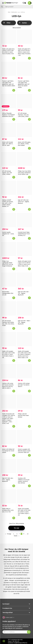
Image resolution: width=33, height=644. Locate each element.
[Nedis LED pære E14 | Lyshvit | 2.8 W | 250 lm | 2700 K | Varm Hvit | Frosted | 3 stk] (9, 37)
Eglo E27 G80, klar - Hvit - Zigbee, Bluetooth (8, 480)
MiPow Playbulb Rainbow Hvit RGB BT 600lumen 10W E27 (8, 115)
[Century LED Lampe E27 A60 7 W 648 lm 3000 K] (24, 371)
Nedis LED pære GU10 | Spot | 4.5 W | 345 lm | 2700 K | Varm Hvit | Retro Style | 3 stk (24, 264)
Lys (19, 12)
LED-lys (23, 12)
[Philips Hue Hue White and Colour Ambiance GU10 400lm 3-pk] (24, 159)
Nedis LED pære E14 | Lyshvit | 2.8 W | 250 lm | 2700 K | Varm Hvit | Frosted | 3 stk (8, 51)
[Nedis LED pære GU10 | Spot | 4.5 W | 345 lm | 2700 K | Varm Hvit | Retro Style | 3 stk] (24, 249)
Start (9, 12)
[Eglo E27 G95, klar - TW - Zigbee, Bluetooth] (24, 280)
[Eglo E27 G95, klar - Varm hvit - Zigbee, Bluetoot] (24, 188)
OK (29, 632)
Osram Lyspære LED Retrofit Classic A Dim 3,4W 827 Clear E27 (24, 451)
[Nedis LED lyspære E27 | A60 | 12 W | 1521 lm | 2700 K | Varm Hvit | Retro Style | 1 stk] (24, 497)
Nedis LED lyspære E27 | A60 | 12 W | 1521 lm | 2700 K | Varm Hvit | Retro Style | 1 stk (24, 512)
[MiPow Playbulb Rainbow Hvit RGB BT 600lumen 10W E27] (9, 101)
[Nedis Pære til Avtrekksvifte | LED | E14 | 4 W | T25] (9, 497)
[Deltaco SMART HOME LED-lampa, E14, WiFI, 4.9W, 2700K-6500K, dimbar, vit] (9, 188)
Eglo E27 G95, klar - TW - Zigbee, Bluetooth (24, 293)
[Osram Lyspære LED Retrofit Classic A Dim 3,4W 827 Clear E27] (24, 437)
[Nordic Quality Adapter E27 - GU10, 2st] (9, 220)
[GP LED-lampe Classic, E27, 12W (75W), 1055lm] (9, 159)
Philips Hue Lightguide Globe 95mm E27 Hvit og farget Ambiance (8, 264)
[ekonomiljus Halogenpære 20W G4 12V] (9, 280)
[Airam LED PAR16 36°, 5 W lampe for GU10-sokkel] (9, 437)
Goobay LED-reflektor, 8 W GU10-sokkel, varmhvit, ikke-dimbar (24, 481)
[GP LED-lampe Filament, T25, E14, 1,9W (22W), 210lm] (24, 101)
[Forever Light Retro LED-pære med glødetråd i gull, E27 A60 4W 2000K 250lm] (9, 69)
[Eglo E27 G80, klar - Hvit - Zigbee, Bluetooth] (9, 466)
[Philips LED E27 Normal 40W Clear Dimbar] (24, 402)
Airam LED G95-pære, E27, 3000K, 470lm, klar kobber (24, 144)
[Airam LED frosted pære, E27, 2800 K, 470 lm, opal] (9, 130)
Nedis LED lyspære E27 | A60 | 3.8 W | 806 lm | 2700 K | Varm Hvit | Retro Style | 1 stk (8, 354)
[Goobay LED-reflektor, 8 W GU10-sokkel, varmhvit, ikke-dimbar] (24, 466)
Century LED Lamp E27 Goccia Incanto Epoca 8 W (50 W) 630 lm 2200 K (8, 386)
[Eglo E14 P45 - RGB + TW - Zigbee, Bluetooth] (24, 308)
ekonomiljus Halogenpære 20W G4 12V (8, 293)
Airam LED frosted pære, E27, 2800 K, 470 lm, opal (8, 144)
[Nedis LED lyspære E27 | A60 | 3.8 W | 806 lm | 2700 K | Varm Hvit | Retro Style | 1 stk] (9, 339)
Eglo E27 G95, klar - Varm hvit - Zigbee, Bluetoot (24, 202)
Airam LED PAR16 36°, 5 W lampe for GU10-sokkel (8, 451)
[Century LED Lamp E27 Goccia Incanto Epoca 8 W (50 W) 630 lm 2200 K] (9, 371)
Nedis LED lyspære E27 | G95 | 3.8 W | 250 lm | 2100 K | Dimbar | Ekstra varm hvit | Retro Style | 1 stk (24, 354)
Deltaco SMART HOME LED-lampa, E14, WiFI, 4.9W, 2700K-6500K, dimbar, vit (8, 203)
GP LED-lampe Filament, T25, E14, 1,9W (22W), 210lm (23, 115)
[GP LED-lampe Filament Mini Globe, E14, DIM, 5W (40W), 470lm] (9, 308)
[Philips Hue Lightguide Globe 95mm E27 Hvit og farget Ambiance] (9, 249)
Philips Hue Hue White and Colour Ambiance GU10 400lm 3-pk (24, 173)
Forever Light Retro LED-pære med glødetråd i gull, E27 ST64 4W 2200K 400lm (24, 84)
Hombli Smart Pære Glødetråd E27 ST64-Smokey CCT (24, 234)
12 (28, 534)
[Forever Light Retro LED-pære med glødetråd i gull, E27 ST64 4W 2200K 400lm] (24, 69)
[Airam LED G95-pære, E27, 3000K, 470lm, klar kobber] (24, 130)
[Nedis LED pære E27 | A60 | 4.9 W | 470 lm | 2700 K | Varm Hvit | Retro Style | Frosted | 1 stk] (24, 37)
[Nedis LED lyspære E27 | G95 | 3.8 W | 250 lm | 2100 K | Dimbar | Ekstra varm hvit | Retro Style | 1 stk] (24, 339)
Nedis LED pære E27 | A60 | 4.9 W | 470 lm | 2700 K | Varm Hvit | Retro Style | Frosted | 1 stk (24, 52)
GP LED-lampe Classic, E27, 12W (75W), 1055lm (7, 173)
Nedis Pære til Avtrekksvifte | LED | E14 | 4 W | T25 (8, 510)
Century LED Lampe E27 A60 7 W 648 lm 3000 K (24, 385)
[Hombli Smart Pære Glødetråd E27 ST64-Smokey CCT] (24, 220)
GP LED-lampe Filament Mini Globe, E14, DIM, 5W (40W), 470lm (8, 323)
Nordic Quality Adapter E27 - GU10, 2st (8, 234)
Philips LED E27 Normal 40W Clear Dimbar (23, 415)
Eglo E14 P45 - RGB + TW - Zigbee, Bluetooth (24, 322)
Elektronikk (14, 12)
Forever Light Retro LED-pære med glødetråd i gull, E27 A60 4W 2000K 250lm (9, 83)
